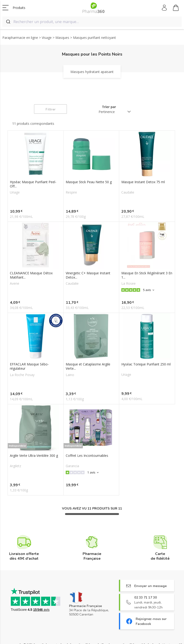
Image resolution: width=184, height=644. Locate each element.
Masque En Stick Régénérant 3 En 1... (147, 275)
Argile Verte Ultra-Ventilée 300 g (34, 456)
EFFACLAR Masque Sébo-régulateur (29, 366)
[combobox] (92, 22)
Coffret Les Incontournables (87, 456)
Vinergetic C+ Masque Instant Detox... (88, 275)
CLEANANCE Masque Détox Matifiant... (31, 275)
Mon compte (165, 8)
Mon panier (176, 8)
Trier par (109, 107)
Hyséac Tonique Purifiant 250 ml (146, 364)
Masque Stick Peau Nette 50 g (89, 182)
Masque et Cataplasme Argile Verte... (88, 366)
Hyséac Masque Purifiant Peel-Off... (33, 184)
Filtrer (51, 109)
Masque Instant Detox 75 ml (143, 182)
